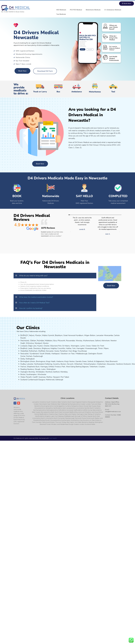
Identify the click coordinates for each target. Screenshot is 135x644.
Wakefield (24, 351)
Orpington (24, 372)
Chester (47, 346)
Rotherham (33, 351)
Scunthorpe (82, 351)
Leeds (30, 348)
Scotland (24, 380)
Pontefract (64, 351)
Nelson (32, 335)
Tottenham (94, 367)
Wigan (87, 335)
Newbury (31, 369)
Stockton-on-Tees (68, 354)
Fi (55, 367)
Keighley (54, 348)
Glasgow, (42, 380)
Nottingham (30, 359)
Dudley (23, 364)
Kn (87, 348)
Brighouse (46, 348)
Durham (29, 356)
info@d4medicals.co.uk (113, 412)
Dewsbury (37, 348)
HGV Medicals (61, 10)
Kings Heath (51, 361)
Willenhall (78, 364)
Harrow (23, 367)
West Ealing (71, 367)
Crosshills (61, 348)
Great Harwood (69, 335)
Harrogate (80, 348)
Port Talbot (65, 377)
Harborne (60, 361)
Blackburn (59, 335)
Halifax (69, 348)
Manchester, (25, 341)
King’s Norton (69, 361)
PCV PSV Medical (76, 10)
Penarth (29, 377)
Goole (57, 351)
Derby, (23, 359)
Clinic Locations (67, 398)
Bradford (24, 348)
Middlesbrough (82, 354)
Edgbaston (100, 361)
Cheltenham (101, 364)
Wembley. (64, 372)
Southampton (31, 375)
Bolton (93, 335)
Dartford (56, 372)
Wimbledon (40, 372)
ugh (96, 348)
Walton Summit (48, 335)
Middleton (49, 341)
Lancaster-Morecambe (105, 335)
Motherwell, (50, 380)
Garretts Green (81, 361)
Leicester (30, 364)
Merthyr (49, 377)
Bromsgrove (41, 361)
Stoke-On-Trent (98, 346)
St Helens (66, 346)
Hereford (119, 364)
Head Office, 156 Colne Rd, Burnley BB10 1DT (112, 404)
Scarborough (38, 356)
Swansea (42, 377)
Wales (23, 377)
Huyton (40, 346)
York (74, 348)
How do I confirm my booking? (31, 308)
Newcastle (24, 354)
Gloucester (111, 364)
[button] (70, 232)
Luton (43, 369)
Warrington (75, 346)
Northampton (39, 364)
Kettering (48, 364)
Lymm (83, 346)
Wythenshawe (89, 341)
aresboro (91, 348)
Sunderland (34, 354)
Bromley (32, 372)
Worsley (79, 341)
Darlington (92, 354)
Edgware (85, 367)
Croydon (102, 367)
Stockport (38, 343)
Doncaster (50, 351)
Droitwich (127, 364)
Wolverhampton (90, 364)
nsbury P (59, 367)
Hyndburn (79, 335)
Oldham (33, 341)
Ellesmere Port (56, 346)
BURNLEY (24, 335)
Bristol (23, 375)
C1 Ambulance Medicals (113, 10)
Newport (56, 377)
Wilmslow (30, 343)
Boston (63, 364)
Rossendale (70, 341)
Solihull (90, 361)
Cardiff (35, 377)
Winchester (42, 375)
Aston (33, 361)
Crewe (88, 346)
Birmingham (25, 361)
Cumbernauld (33, 380)
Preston (38, 335)
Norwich (70, 364)
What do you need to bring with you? (33, 276)
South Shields (45, 354)
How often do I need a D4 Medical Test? (34, 303)
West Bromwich (111, 361)
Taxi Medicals (61, 14)
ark (64, 367)
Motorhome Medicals (93, 10)
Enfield (51, 367)
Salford (98, 341)
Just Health (53, 439)
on (48, 343)
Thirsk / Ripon (103, 348)
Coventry (56, 364)
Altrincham (106, 341)
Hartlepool (55, 354)
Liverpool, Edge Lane (28, 346)
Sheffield (42, 351)
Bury (55, 341)
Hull (70, 351)
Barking (79, 367)
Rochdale (40, 341)
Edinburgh (59, 380)
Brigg (75, 351)
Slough (37, 369)
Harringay (44, 367)
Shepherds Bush (33, 367)
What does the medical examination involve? (36, 297)
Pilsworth (62, 341)
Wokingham (51, 369)
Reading (23, 369)
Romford (49, 372)
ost (45, 343)
